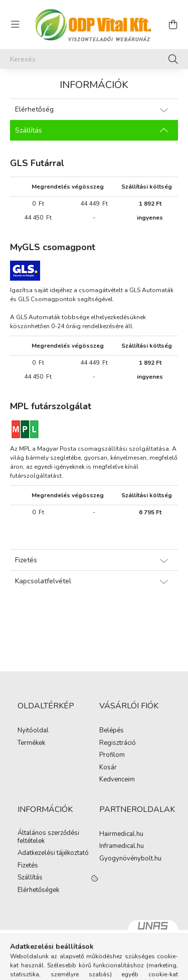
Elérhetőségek (38, 890)
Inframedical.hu (122, 846)
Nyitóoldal (33, 731)
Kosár (108, 768)
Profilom (112, 755)
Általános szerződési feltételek (48, 837)
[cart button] (173, 25)
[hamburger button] (15, 25)
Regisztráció (118, 743)
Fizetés (28, 866)
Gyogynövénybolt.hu (130, 859)
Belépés (112, 731)
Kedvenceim (117, 780)
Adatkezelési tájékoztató (53, 853)
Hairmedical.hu (121, 834)
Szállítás (30, 878)
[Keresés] (94, 59)
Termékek (31, 743)
